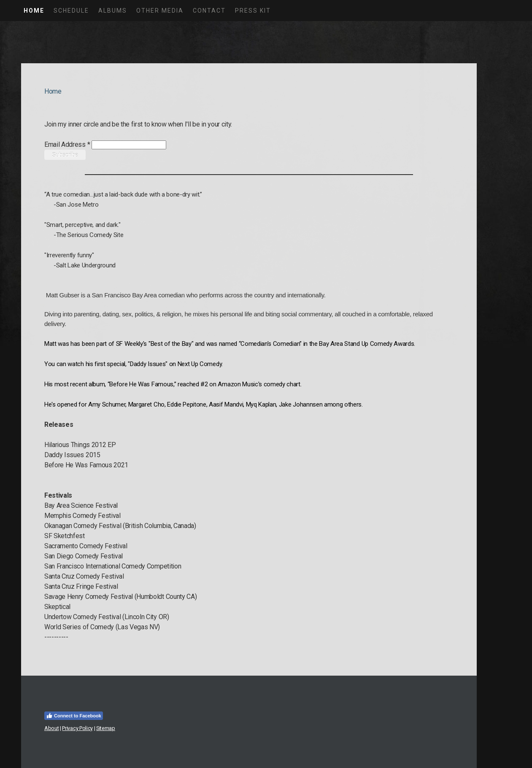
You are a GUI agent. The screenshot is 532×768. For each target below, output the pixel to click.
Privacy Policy (77, 728)
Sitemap (106, 728)
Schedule (71, 11)
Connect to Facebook (74, 716)
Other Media (160, 11)
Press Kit (253, 11)
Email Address (67, 144)
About (51, 728)
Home (34, 11)
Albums (113, 11)
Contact (209, 11)
